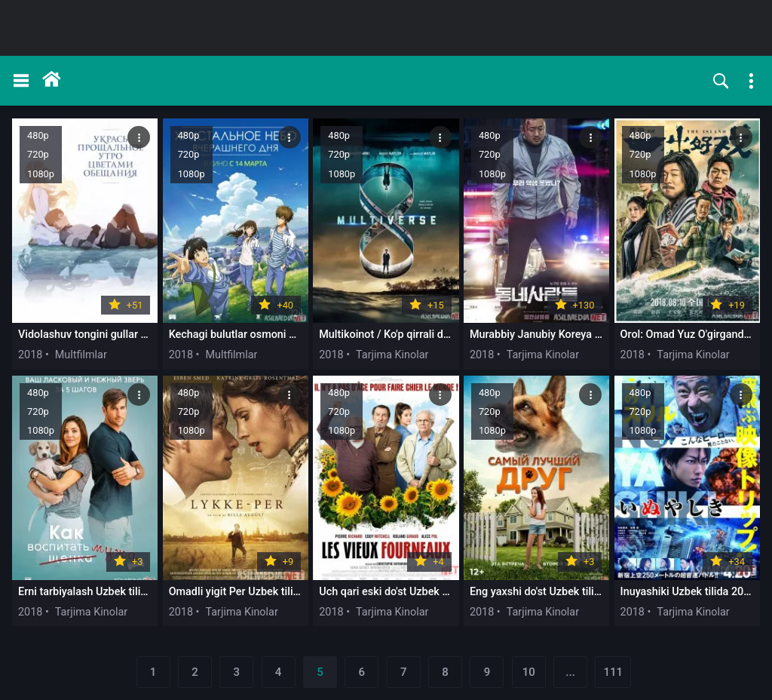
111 (613, 672)
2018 (30, 355)
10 (529, 672)
